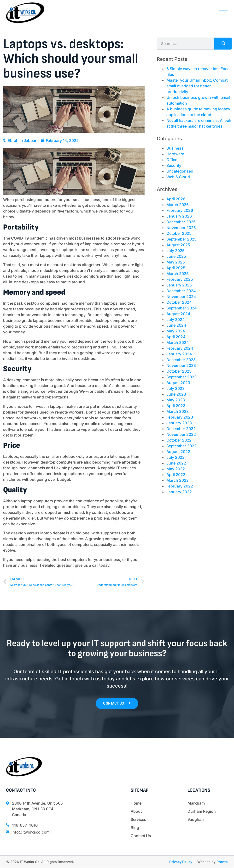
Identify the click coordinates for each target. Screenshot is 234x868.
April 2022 (176, 475)
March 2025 (178, 274)
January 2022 (179, 492)
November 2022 (181, 434)
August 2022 (178, 452)
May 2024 (176, 331)
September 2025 (181, 239)
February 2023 (180, 417)
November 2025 (181, 228)
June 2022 (176, 463)
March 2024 (178, 342)
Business (175, 148)
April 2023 (176, 406)
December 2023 (181, 360)
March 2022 (178, 480)
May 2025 (176, 262)
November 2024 (181, 297)
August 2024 (178, 314)
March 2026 (178, 205)
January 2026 (179, 216)
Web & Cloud (178, 177)
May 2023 (176, 400)
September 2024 (182, 308)
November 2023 (181, 365)
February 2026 (180, 210)
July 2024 (176, 319)
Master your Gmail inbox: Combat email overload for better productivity (197, 86)
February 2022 (180, 486)
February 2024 (180, 348)
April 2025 (176, 268)
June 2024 (176, 325)
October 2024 (179, 302)
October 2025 (179, 233)
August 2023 (178, 383)
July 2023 (175, 388)
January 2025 (179, 285)
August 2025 (178, 245)
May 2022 (176, 469)
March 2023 (178, 411)
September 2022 (181, 446)
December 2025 (181, 222)
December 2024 (181, 291)
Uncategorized (180, 171)
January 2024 (179, 354)
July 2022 (175, 457)
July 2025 (175, 251)
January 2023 (179, 423)
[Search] (223, 44)
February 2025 (180, 279)
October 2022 (179, 440)
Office (172, 160)
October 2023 (179, 371)
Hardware (175, 154)
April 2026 (176, 199)
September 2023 (181, 377)
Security (174, 165)
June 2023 (176, 394)
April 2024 (176, 337)
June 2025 (176, 256)
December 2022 (181, 429)
